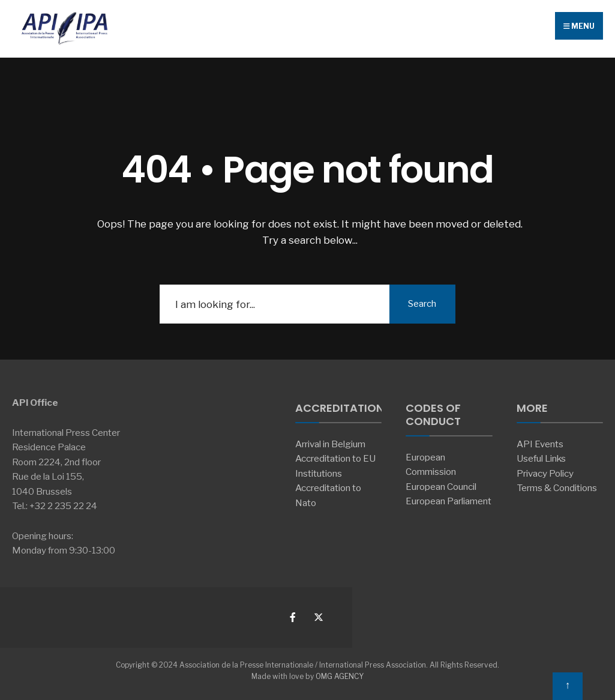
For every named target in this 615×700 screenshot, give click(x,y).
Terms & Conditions (557, 488)
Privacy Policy (545, 473)
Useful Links (541, 458)
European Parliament (448, 501)
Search (422, 304)
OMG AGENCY (340, 676)
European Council (441, 487)
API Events (540, 444)
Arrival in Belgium (330, 444)
